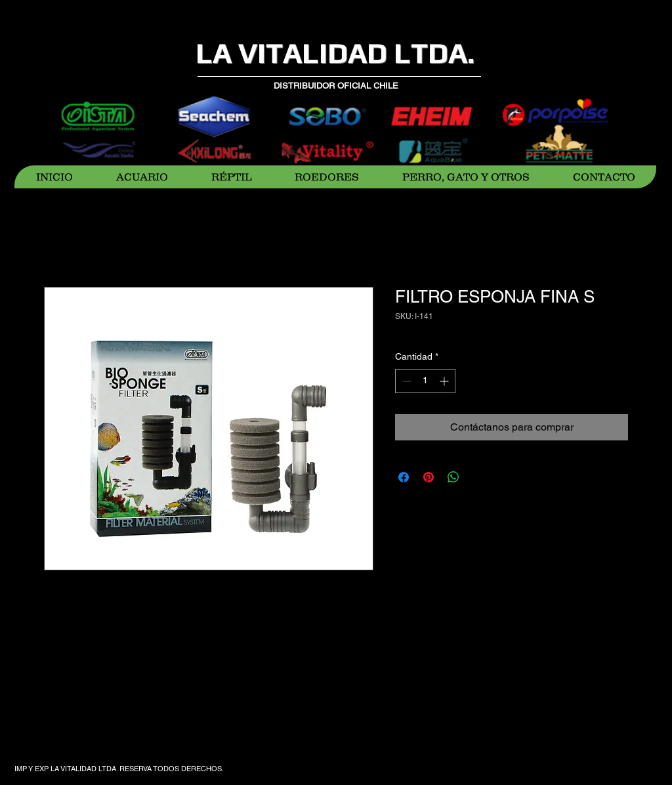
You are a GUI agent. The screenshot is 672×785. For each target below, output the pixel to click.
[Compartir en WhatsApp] (453, 477)
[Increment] (445, 381)
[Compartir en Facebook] (404, 477)
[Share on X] (478, 477)
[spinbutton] (425, 381)
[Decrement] (405, 381)
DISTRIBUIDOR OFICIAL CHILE (336, 86)
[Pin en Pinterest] (429, 477)
